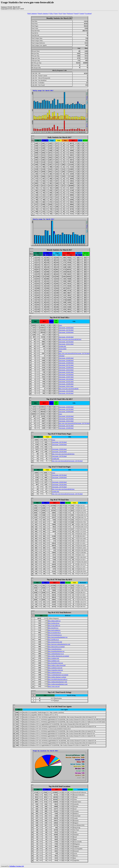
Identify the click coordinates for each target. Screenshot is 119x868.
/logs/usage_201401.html (66, 372)
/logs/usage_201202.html (66, 337)
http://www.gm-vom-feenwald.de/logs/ (70, 339)
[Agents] (82, 13)
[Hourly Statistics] (43, 13)
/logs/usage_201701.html (66, 365)
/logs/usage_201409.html (66, 367)
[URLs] (51, 13)
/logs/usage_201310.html (66, 379)
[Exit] (60, 13)
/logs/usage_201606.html (66, 384)
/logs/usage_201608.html (66, 360)
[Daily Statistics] (32, 13)
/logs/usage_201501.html (66, 381)
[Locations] (88, 13)
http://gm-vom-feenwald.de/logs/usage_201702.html (74, 353)
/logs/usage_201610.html (66, 370)
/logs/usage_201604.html (66, 332)
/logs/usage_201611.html (66, 386)
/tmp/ (60, 351)
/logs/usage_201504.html (66, 374)
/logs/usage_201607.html (66, 377)
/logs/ (60, 325)
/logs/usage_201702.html (66, 330)
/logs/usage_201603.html (66, 328)
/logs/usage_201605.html (66, 358)
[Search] (76, 13)
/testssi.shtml (63, 349)
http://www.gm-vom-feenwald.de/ (69, 389)
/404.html (62, 356)
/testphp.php (62, 346)
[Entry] (56, 13)
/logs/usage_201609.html (66, 363)
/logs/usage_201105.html (66, 393)
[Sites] (65, 13)
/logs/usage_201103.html (66, 391)
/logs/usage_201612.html (66, 344)
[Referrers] (70, 13)
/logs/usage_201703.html (66, 342)
